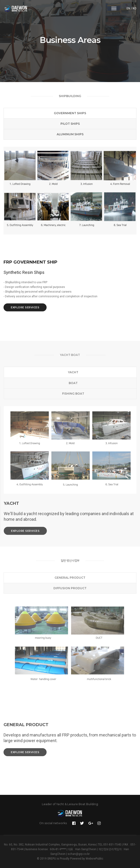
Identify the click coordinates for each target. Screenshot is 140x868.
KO (135, 8)
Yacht (70, 372)
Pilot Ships (70, 124)
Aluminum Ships (70, 134)
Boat (70, 383)
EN (128, 8)
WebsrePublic (94, 859)
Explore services (25, 307)
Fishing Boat (70, 394)
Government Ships (70, 113)
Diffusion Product (70, 588)
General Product (70, 578)
